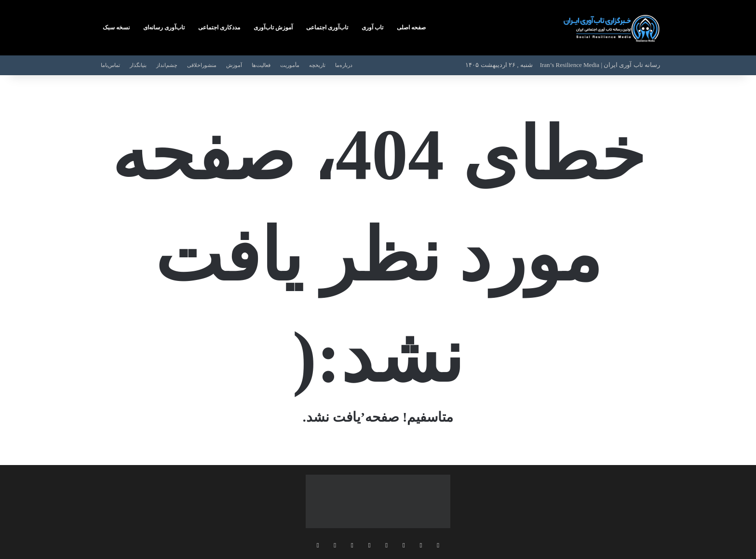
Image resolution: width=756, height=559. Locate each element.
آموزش (234, 65)
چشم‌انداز (167, 65)
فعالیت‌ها (261, 65)
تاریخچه (317, 65)
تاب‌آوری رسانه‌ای (164, 27)
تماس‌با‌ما (110, 65)
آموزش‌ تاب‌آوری (273, 27)
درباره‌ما (344, 65)
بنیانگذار (138, 65)
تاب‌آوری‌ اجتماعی (327, 27)
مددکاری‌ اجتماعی (219, 27)
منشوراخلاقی (202, 65)
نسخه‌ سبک (116, 27)
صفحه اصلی (411, 27)
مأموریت (290, 65)
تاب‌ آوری (372, 27)
